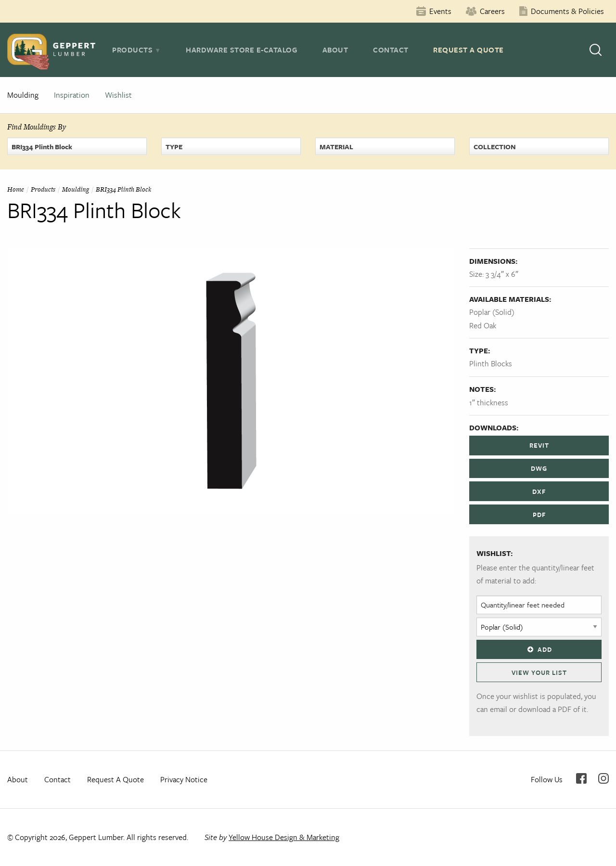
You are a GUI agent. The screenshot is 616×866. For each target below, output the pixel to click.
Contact (391, 50)
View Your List (539, 672)
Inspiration (72, 95)
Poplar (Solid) (492, 312)
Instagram (603, 778)
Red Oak (483, 325)
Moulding (23, 95)
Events (440, 11)
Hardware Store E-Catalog (242, 50)
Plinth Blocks (491, 363)
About (335, 50)
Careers (492, 11)
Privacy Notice (184, 779)
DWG (539, 468)
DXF (539, 491)
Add (539, 649)
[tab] (136, 50)
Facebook (581, 778)
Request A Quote (468, 50)
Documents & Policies (567, 11)
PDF (539, 515)
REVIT (539, 445)
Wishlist (118, 95)
